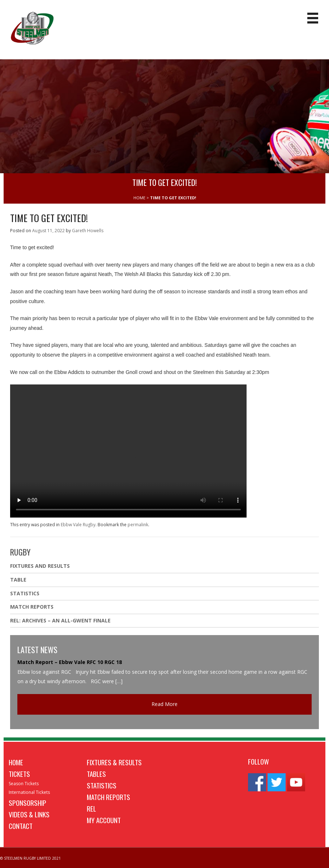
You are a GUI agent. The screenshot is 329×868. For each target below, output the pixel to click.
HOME (139, 198)
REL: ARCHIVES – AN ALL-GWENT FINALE (61, 620)
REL (91, 808)
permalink (138, 525)
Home (16, 762)
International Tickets (29, 792)
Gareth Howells (88, 231)
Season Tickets (24, 784)
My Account (104, 820)
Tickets (19, 774)
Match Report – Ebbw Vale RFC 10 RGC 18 (70, 662)
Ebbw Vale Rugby (78, 525)
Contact (21, 826)
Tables (96, 774)
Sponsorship (27, 803)
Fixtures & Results (114, 762)
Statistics (25, 593)
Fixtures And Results (40, 566)
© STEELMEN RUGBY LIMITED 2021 (30, 858)
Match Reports (32, 607)
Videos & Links (29, 814)
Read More (164, 704)
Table (18, 580)
